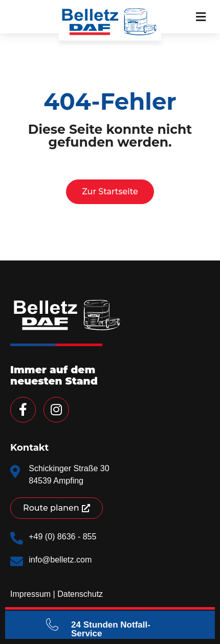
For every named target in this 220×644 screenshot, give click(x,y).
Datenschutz (80, 594)
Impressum (30, 594)
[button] (201, 17)
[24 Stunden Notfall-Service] (52, 625)
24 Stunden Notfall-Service (111, 629)
